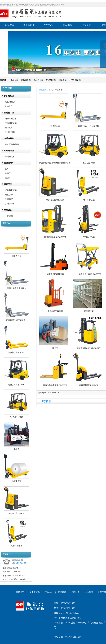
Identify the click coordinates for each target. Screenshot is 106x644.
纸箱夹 (17, 449)
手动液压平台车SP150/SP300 (89, 274)
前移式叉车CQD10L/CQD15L (89, 348)
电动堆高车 (51, 80)
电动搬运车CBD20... (17, 513)
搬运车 (8, 178)
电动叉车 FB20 (17, 417)
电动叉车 (14, 80)
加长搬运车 (17, 256)
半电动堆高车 (89, 237)
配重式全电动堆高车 (55, 274)
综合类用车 (9, 163)
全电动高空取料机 (55, 311)
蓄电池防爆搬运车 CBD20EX (55, 385)
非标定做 (9, 216)
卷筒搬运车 (10, 157)
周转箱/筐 (9, 199)
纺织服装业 (9, 96)
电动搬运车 (39, 80)
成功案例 (89, 592)
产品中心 (49, 592)
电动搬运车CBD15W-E (89, 385)
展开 (103, 57)
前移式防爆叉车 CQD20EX (55, 237)
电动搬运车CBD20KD (55, 200)
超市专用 (8, 184)
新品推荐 (62, 592)
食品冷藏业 (9, 138)
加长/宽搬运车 (11, 102)
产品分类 (7, 88)
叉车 (7, 169)
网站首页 (20, 592)
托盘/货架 (9, 195)
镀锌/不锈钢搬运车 (13, 144)
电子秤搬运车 (11, 119)
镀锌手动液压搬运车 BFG (89, 126)
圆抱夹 (55, 348)
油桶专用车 (10, 132)
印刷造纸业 (9, 151)
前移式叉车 (26, 80)
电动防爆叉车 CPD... (16, 385)
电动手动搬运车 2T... (17, 353)
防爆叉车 (63, 80)
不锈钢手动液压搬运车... (17, 320)
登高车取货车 (11, 190)
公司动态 (75, 592)
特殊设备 (8, 210)
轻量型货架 (89, 311)
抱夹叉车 (9, 106)
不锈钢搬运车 (75, 80)
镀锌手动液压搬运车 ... (17, 288)
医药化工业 (9, 113)
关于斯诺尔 (35, 592)
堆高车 (8, 173)
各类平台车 (10, 204)
